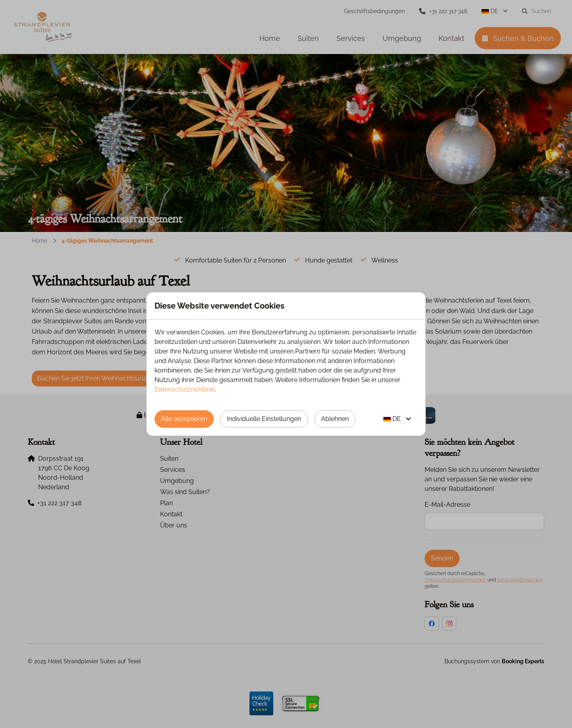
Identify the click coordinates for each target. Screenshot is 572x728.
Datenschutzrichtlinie (185, 389)
